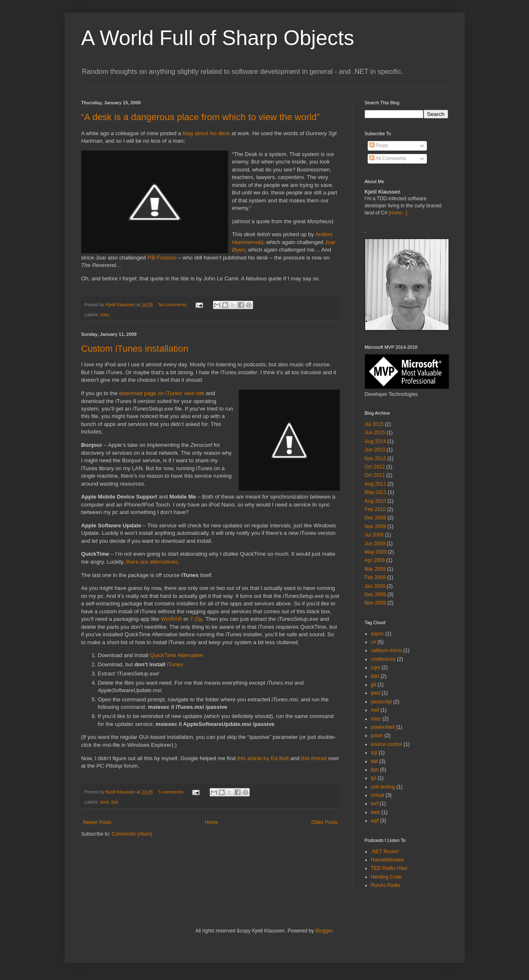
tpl (374, 778)
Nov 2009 (375, 527)
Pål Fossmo (162, 258)
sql (374, 753)
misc (105, 315)
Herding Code (386, 877)
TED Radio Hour (389, 868)
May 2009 (376, 552)
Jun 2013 (375, 450)
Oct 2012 (375, 467)
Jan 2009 (375, 586)
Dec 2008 (375, 595)
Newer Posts (98, 822)
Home (211, 822)
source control (387, 744)
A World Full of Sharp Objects (218, 38)
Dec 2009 (375, 518)
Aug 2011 (375, 484)
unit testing (383, 787)
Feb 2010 (375, 509)
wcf (375, 804)
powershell (383, 727)
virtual (378, 795)
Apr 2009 (375, 560)
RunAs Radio (386, 885)
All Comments (388, 159)
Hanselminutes (387, 860)
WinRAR (172, 619)
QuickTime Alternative (177, 655)
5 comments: (172, 792)
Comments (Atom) (132, 834)
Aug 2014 (375, 441)
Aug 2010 (375, 501)
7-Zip (196, 619)
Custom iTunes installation (135, 349)
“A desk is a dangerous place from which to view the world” (201, 117)
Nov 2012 (375, 459)
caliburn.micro (387, 650)
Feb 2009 (375, 577)
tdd (375, 761)
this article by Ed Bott (263, 758)
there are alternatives (152, 562)
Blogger (324, 931)
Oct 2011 (375, 475)
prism (377, 736)
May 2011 (376, 492)
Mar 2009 (375, 569)
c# (374, 642)
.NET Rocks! (385, 852)
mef (375, 710)
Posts (379, 146)
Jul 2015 (374, 424)
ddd (375, 676)
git (374, 685)
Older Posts (325, 822)
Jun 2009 (375, 544)
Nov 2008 (375, 603)
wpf (375, 821)
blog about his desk (206, 133)
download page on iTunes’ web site (162, 393)
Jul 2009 (374, 535)
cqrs (376, 668)
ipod (104, 802)
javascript (382, 702)
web (376, 812)
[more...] (398, 213)
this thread (314, 758)
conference (383, 659)
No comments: (174, 305)
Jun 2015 (375, 433)
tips (115, 802)
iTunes (175, 664)
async (377, 634)
